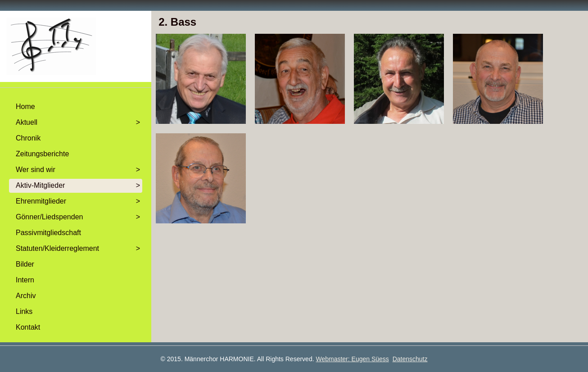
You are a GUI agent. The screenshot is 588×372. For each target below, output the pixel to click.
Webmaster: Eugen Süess (352, 359)
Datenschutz (410, 359)
